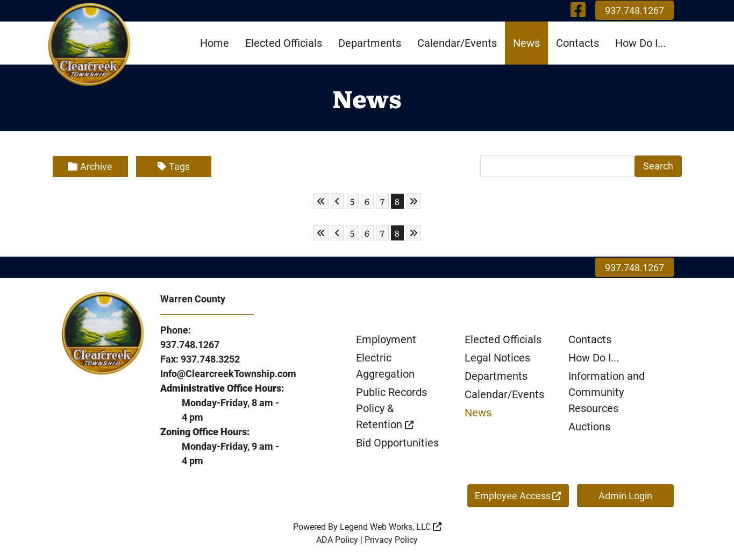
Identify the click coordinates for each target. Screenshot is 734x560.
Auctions (589, 427)
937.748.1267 (635, 10)
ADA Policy (337, 540)
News (526, 43)
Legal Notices (497, 358)
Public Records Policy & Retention (391, 408)
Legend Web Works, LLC (391, 527)
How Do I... (640, 43)
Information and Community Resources (607, 392)
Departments (370, 43)
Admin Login (625, 496)
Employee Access (518, 496)
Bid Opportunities (397, 443)
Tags (174, 166)
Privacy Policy (391, 540)
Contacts (578, 43)
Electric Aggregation (385, 366)
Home (215, 43)
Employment (386, 339)
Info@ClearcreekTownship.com (228, 374)
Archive (90, 166)
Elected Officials (284, 43)
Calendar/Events (457, 43)
